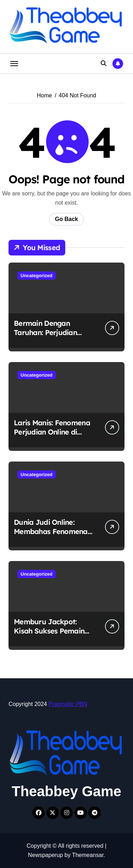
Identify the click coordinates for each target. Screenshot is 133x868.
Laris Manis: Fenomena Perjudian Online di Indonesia (52, 432)
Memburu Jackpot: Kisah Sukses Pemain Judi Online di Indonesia (55, 631)
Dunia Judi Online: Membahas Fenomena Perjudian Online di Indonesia (51, 536)
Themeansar (88, 855)
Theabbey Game (66, 791)
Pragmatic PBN (68, 704)
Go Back (66, 219)
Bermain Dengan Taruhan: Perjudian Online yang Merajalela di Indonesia (52, 337)
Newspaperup (46, 855)
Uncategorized (37, 276)
